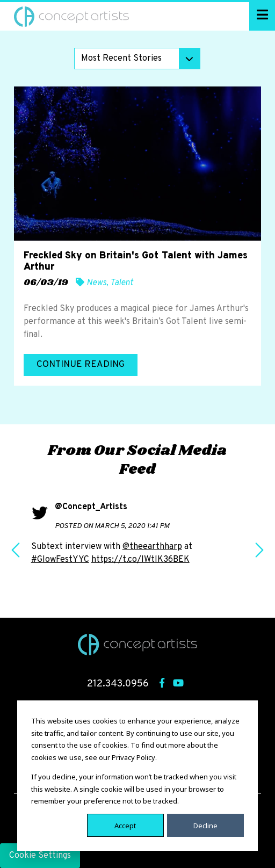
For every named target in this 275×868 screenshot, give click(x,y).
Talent (122, 283)
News (96, 283)
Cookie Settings (40, 856)
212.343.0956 (118, 684)
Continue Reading (81, 365)
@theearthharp (152, 547)
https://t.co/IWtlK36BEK (140, 560)
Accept (125, 825)
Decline (205, 825)
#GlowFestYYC (60, 560)
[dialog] (137, 776)
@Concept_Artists (91, 507)
